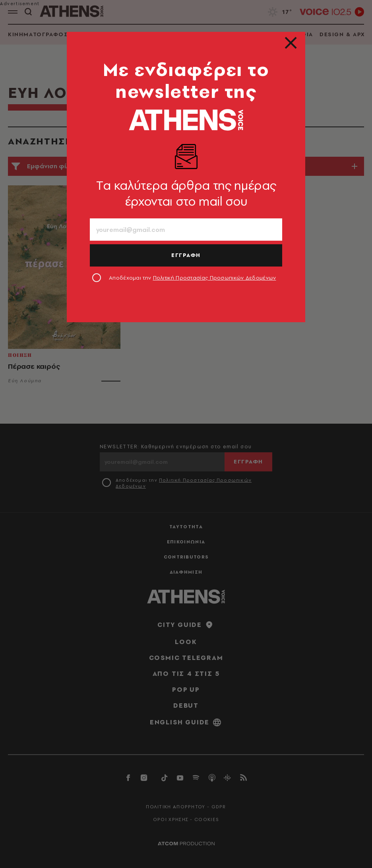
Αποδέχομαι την (193, 278)
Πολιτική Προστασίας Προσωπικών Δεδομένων (215, 278)
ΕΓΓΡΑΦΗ (186, 255)
